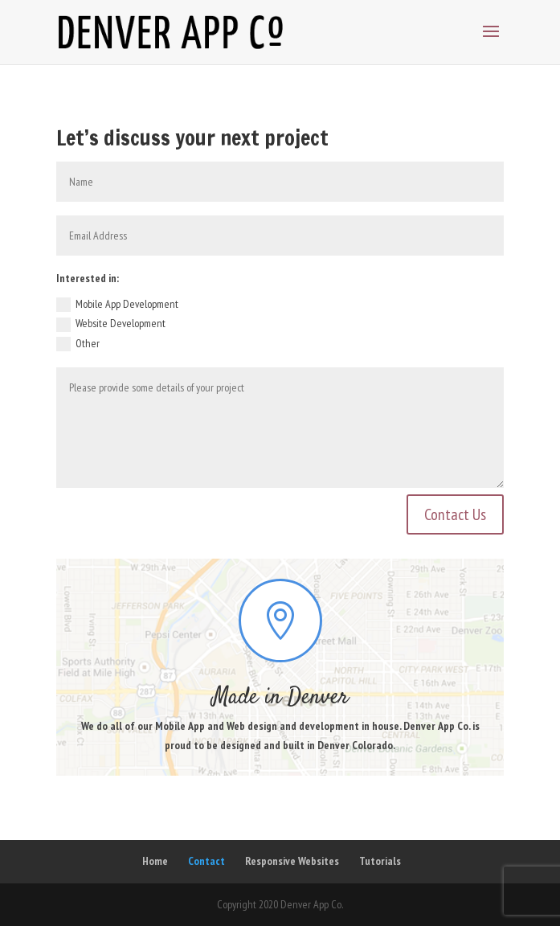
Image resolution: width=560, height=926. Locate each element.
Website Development (111, 324)
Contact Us (455, 514)
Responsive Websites (292, 861)
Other (78, 344)
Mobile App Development (117, 305)
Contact (206, 861)
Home (155, 861)
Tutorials (380, 861)
